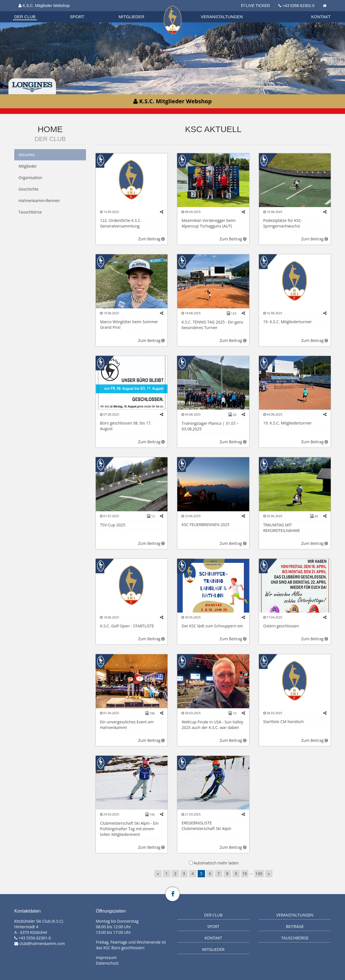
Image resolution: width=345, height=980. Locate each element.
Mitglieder (132, 17)
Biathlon (30, 11)
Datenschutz (107, 963)
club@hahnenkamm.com (42, 943)
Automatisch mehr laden (216, 863)
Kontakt (321, 17)
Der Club (25, 17)
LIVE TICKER (256, 6)
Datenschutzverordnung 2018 (46, 11)
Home (50, 129)
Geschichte (29, 189)
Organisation (30, 11)
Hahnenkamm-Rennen (39, 201)
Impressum (106, 957)
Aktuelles (27, 155)
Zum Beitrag (151, 239)
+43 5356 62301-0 (299, 6)
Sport (77, 17)
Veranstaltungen (222, 17)
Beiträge (295, 926)
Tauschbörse (30, 212)
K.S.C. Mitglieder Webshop (44, 6)
